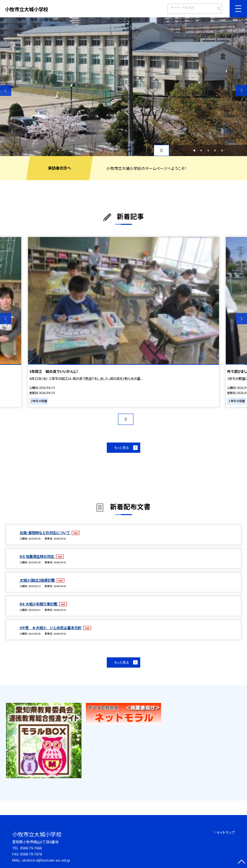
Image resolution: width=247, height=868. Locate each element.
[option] (123, 87)
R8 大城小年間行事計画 (39, 604)
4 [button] (215, 151)
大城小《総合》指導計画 (38, 580)
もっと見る (121, 447)
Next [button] (241, 90)
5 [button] (222, 151)
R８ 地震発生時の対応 (37, 556)
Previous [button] (6, 90)
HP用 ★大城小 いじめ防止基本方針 (51, 627)
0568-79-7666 (31, 848)
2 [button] (201, 151)
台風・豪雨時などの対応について (45, 532)
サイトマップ (226, 832)
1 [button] (194, 151)
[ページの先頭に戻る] (241, 862)
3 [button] (208, 151)
